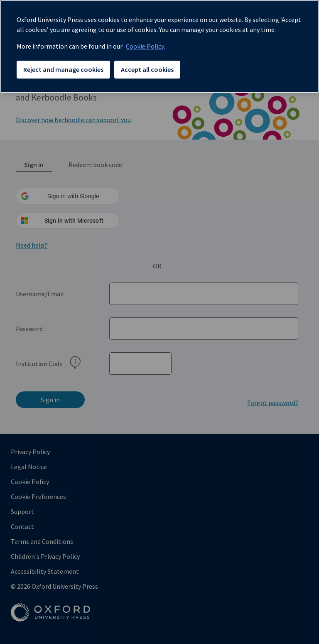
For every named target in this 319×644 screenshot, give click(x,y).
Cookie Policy (145, 46)
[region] (159, 47)
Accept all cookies (147, 69)
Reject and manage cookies (63, 69)
